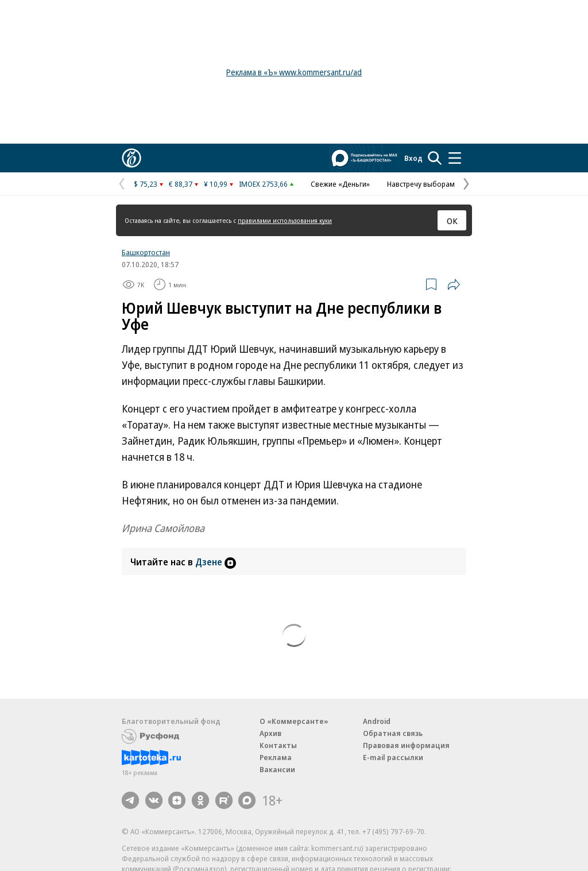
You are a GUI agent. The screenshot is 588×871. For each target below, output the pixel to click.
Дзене (216, 562)
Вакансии (277, 769)
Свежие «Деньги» (340, 184)
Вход (413, 158)
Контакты (278, 745)
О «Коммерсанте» (294, 721)
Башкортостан (146, 252)
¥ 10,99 (216, 184)
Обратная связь (393, 733)
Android (377, 721)
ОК (452, 221)
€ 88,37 (181, 184)
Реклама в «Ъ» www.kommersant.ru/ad (294, 72)
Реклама (276, 757)
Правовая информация (406, 745)
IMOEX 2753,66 (263, 184)
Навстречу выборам (421, 184)
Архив (270, 733)
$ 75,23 (146, 184)
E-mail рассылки (393, 757)
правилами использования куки (285, 220)
